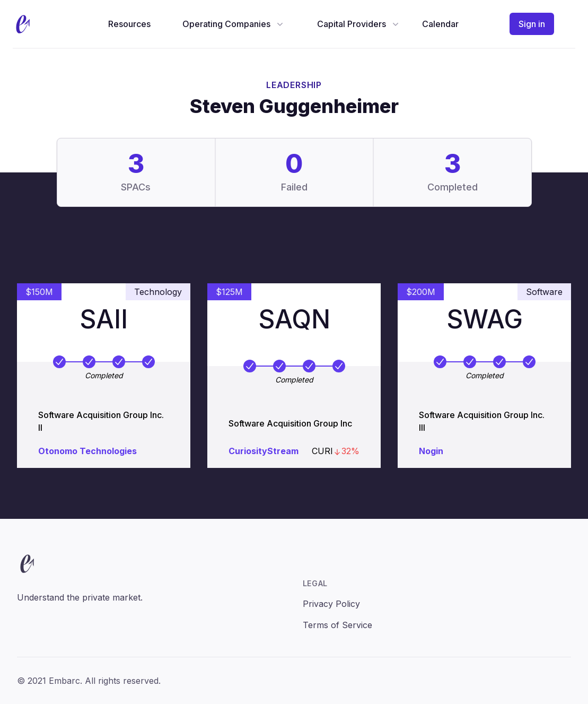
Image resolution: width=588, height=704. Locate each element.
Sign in (532, 24)
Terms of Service (337, 625)
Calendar (440, 24)
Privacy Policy (331, 604)
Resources (129, 24)
